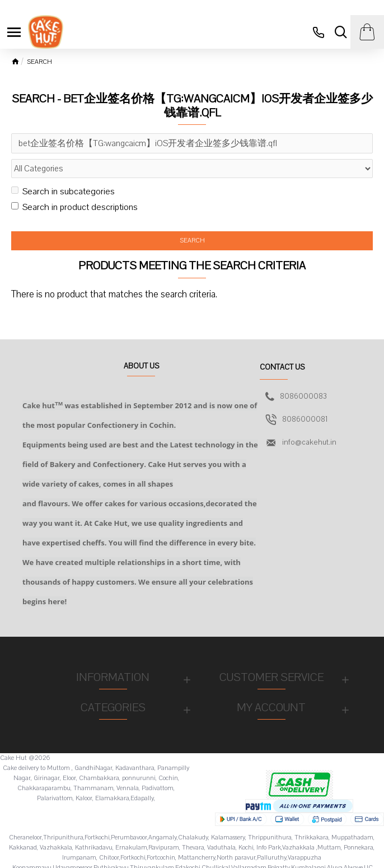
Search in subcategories (63, 192)
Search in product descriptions (74, 207)
